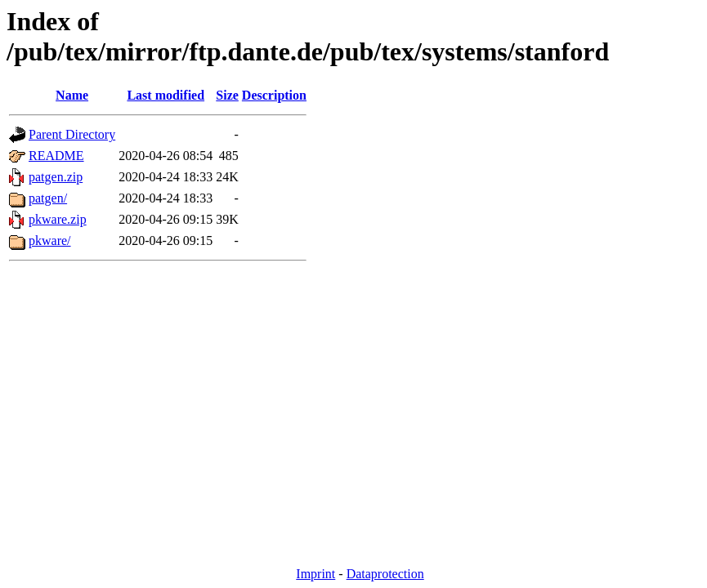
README (56, 156)
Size (227, 95)
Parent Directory (72, 134)
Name (72, 95)
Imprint (315, 574)
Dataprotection (385, 574)
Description (274, 95)
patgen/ (48, 198)
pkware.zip (58, 219)
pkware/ (50, 241)
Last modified (166, 95)
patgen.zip (56, 177)
